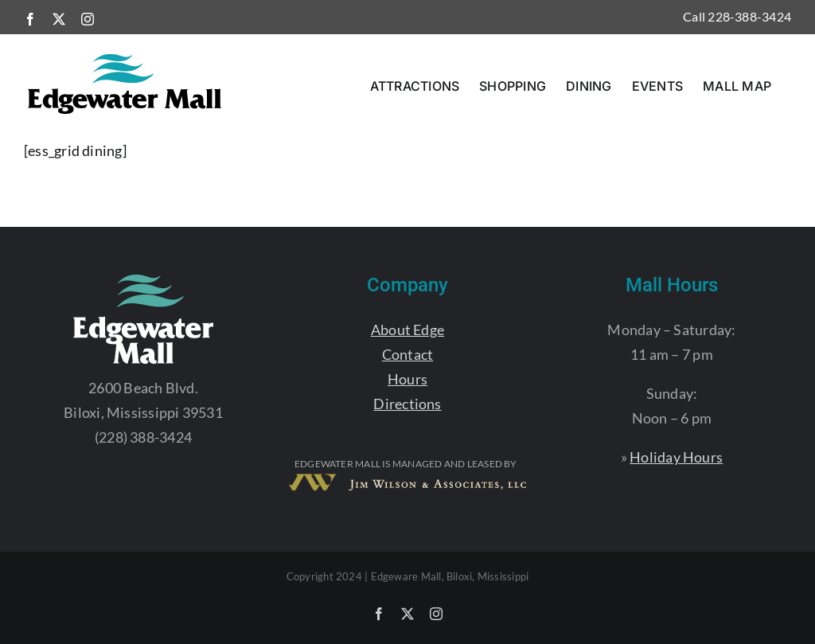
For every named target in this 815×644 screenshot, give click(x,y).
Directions (407, 404)
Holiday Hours (676, 457)
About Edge (407, 330)
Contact (408, 354)
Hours (407, 379)
